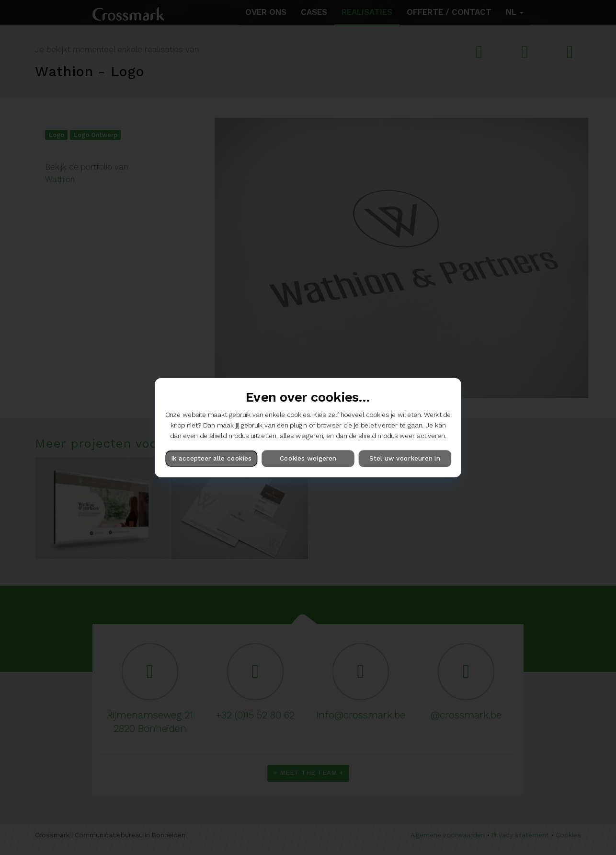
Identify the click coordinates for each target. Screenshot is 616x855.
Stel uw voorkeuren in (405, 458)
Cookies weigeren (308, 458)
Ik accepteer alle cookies (211, 458)
